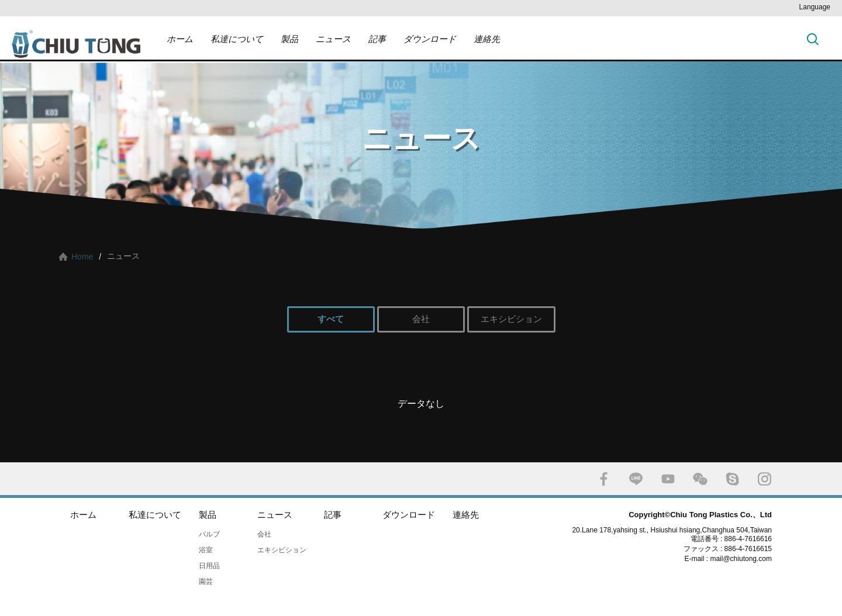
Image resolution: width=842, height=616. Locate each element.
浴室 (206, 550)
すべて (331, 319)
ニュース (333, 39)
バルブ (209, 534)
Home (82, 257)
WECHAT (700, 479)
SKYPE (732, 479)
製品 (289, 39)
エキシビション (511, 319)
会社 (421, 319)
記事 (377, 39)
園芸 (206, 582)
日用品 (209, 566)
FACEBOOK (604, 479)
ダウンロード (430, 39)
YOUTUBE (668, 479)
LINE (636, 479)
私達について (237, 39)
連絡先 (487, 39)
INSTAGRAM (765, 479)
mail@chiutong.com (745, 559)
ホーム (180, 39)
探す (813, 39)
